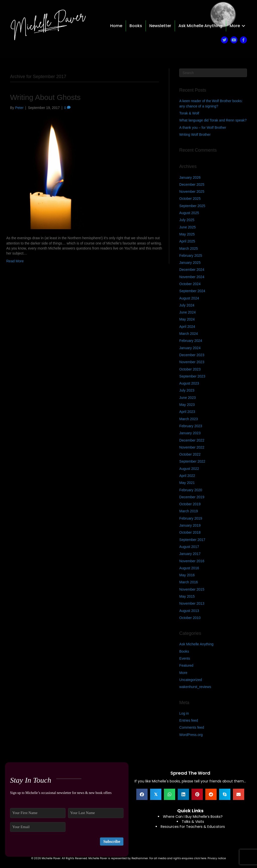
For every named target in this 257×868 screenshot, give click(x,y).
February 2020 (191, 490)
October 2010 (190, 618)
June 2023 (187, 398)
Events (185, 658)
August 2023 (189, 383)
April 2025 (187, 241)
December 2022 (192, 440)
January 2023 (190, 433)
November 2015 (192, 589)
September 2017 (192, 540)
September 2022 (192, 461)
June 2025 (187, 227)
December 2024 (192, 270)
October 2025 (190, 199)
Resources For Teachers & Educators (193, 827)
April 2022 (187, 476)
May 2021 (187, 483)
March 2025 (188, 249)
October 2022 (190, 454)
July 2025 (187, 220)
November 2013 (192, 603)
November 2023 (192, 362)
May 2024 (187, 319)
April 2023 (187, 412)
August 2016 (189, 568)
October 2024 (190, 284)
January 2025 (190, 263)
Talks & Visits (193, 822)
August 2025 (189, 213)
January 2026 (190, 177)
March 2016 (188, 582)
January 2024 (190, 348)
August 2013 (189, 611)
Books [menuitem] (136, 26)
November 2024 (192, 277)
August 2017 (189, 547)
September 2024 (192, 291)
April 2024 (187, 327)
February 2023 (191, 426)
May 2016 (187, 575)
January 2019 (190, 525)
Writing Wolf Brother (195, 135)
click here (200, 858)
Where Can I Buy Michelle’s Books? (193, 817)
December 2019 (192, 497)
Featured (186, 665)
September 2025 (192, 206)
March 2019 (188, 511)
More (183, 673)
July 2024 (187, 305)
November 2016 (192, 561)
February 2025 (191, 256)
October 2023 (190, 369)
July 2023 (187, 390)
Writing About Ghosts (45, 97)
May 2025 (187, 234)
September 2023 (192, 376)
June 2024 (187, 312)
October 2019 (190, 504)
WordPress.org (191, 735)
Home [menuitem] (116, 26)
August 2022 (189, 469)
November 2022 (192, 447)
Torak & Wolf (189, 113)
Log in (184, 713)
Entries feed (189, 720)
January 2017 (190, 554)
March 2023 (188, 419)
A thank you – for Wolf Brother (203, 128)
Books (184, 651)
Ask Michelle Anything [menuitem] (200, 26)
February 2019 (191, 518)
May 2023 (187, 405)
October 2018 (190, 532)
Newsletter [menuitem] (160, 26)
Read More (15, 261)
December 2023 (192, 355)
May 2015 (187, 596)
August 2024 (189, 298)
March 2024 (188, 334)
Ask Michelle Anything (196, 644)
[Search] (213, 73)
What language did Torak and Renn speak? (213, 120)
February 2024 (191, 341)
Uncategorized (190, 680)
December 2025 (192, 184)
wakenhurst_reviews (195, 687)
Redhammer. (140, 858)
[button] (243, 26)
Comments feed (192, 727)
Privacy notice (217, 858)
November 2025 (192, 192)
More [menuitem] (235, 26)
